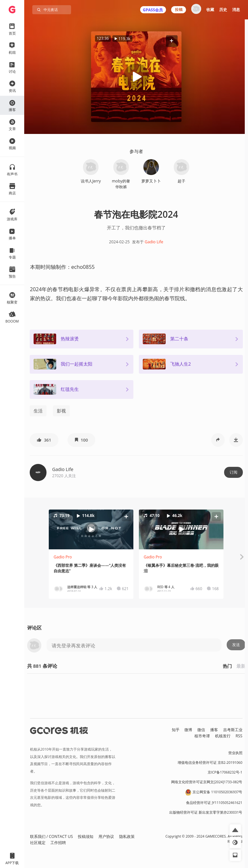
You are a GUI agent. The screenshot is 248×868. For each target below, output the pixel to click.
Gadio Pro (63, 557)
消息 (236, 10)
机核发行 (223, 736)
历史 (223, 10)
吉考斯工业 (233, 730)
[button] (172, 41)
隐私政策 (127, 836)
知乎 (176, 730)
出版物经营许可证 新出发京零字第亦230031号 (206, 812)
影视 (61, 411)
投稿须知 (86, 836)
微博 (188, 730)
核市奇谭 (202, 736)
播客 (214, 730)
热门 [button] (227, 666)
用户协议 (106, 836)
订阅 (233, 472)
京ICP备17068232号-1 (225, 772)
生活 (38, 411)
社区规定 (38, 843)
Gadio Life (154, 242)
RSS (239, 736)
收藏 (210, 10)
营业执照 (235, 753)
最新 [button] (241, 666)
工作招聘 (58, 843)
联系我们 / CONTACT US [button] (52, 836)
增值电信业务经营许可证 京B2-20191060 (210, 763)
